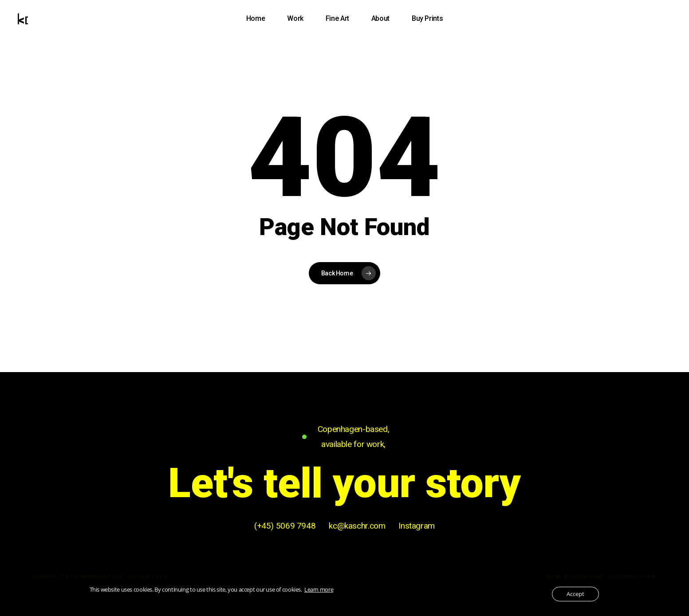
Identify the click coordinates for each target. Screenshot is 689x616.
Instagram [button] (417, 526)
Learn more (319, 589)
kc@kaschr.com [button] (357, 526)
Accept (575, 594)
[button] (344, 484)
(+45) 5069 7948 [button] (285, 526)
